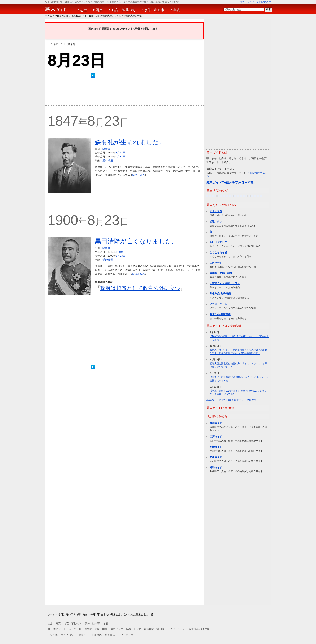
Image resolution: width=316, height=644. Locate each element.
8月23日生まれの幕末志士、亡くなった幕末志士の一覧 (114, 16)
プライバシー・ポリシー (75, 635)
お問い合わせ (264, 2)
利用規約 (97, 635)
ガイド (56, 9)
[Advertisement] (124, 93)
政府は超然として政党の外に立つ (140, 288)
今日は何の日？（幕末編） (69, 16)
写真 (99, 10)
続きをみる (139, 175)
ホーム (49, 16)
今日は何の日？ (218, 242)
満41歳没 (108, 161)
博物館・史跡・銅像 (221, 273)
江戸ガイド (216, 437)
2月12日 (121, 157)
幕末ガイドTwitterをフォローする (230, 182)
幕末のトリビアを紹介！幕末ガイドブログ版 (231, 400)
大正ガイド (216, 457)
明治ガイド (216, 447)
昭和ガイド (216, 468)
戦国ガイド (216, 423)
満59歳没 (108, 260)
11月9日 (121, 252)
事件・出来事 (154, 10)
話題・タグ (216, 222)
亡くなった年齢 (218, 253)
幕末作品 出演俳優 (220, 294)
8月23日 (121, 153)
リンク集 (53, 635)
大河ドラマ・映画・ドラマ (225, 283)
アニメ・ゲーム (218, 304)
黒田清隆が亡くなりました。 (137, 241)
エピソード (216, 263)
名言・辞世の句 (123, 10)
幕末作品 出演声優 (220, 314)
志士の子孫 (216, 211)
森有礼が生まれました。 (130, 142)
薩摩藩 (106, 149)
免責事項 (110, 635)
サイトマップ (247, 2)
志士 (84, 10)
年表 (177, 10)
